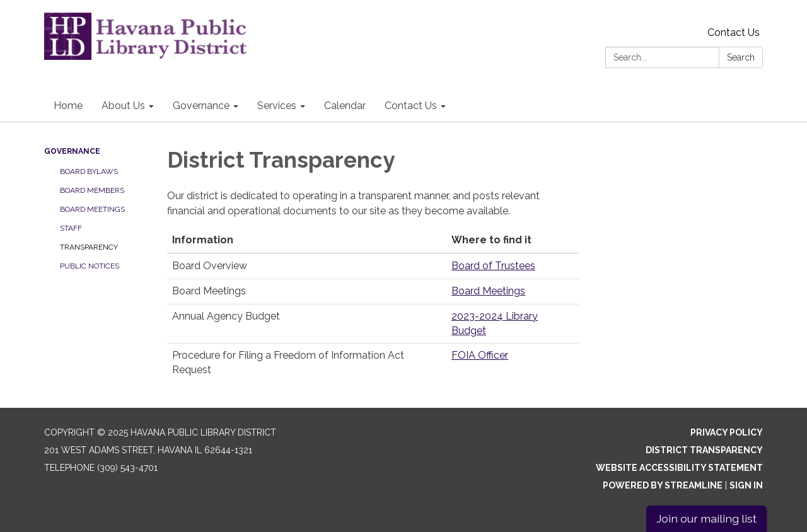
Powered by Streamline (663, 485)
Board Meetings (92, 209)
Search (741, 57)
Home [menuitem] (68, 106)
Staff (71, 228)
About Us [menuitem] (123, 106)
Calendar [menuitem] (345, 106)
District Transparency (704, 450)
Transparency (89, 247)
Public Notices (90, 266)
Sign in (746, 485)
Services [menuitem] (277, 106)
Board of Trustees (493, 266)
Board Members (92, 190)
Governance (72, 151)
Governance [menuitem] (201, 106)
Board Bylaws (89, 171)
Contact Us (734, 32)
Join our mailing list (706, 518)
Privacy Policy (727, 432)
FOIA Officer (480, 355)
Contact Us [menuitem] (411, 106)
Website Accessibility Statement (679, 468)
